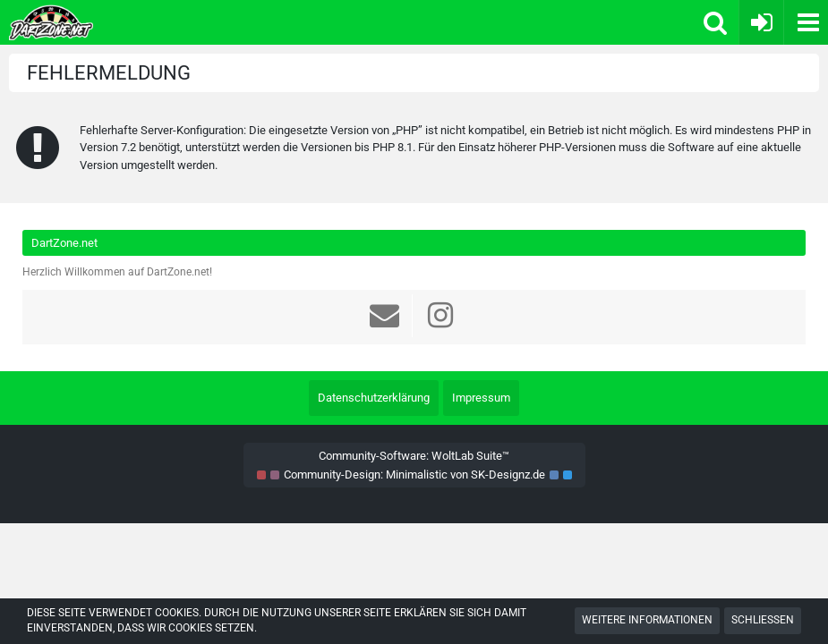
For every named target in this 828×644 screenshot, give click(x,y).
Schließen (763, 620)
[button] (806, 22)
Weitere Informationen (647, 620)
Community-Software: (414, 456)
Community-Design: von (414, 475)
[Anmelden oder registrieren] (761, 22)
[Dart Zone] (203, 22)
